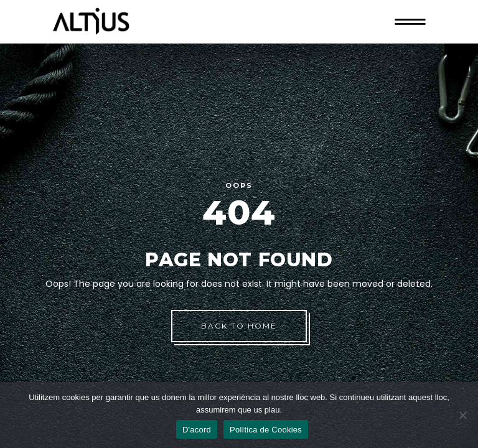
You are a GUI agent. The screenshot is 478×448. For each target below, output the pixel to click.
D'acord (197, 430)
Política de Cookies (266, 430)
